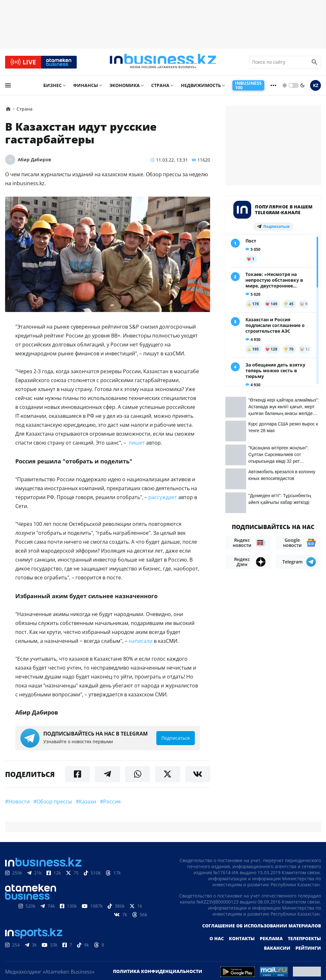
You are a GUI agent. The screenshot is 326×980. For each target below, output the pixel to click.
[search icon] (315, 63)
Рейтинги (308, 951)
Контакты (242, 941)
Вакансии (277, 951)
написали (141, 644)
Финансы (86, 88)
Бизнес (53, 88)
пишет (137, 446)
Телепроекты (304, 941)
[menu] (8, 88)
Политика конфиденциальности (158, 974)
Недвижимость (201, 88)
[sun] (285, 88)
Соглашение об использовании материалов (262, 929)
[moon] (302, 88)
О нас (217, 941)
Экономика (125, 88)
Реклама (271, 941)
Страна (160, 88)
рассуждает (163, 500)
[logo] (163, 63)
